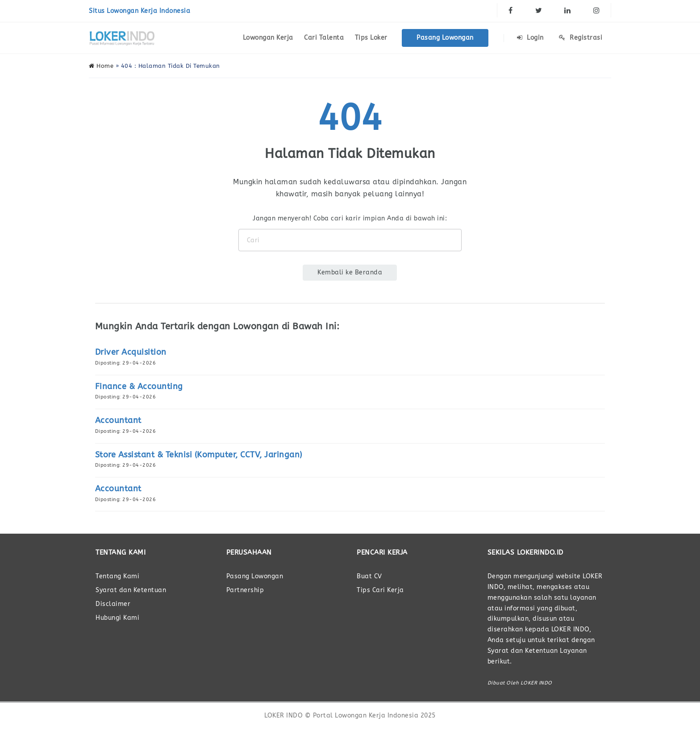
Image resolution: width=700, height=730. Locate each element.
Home (101, 66)
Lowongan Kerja (268, 38)
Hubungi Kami (117, 618)
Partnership (245, 590)
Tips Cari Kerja (380, 590)
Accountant (118, 420)
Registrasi (581, 38)
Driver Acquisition (131, 352)
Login (530, 38)
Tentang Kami (117, 576)
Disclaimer (113, 604)
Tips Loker (371, 38)
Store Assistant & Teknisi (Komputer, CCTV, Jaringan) (199, 455)
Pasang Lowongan (445, 38)
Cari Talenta (324, 38)
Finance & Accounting (139, 386)
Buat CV (369, 576)
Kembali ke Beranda (350, 272)
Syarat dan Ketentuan (131, 590)
